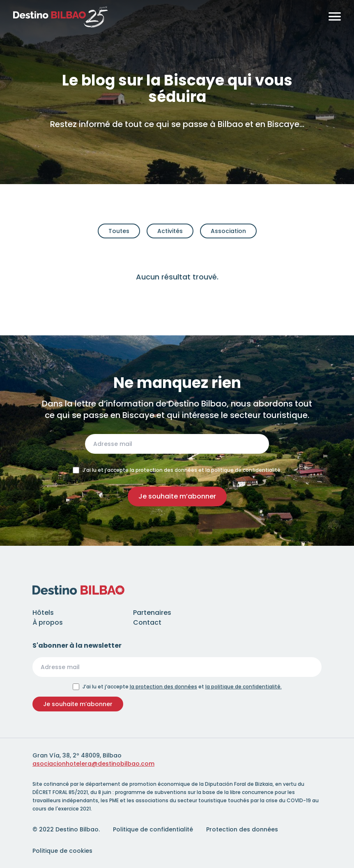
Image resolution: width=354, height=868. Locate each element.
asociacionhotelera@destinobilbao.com (93, 764)
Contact (147, 622)
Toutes (119, 231)
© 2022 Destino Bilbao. (66, 829)
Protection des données (242, 829)
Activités (170, 231)
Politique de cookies (62, 851)
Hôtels (43, 613)
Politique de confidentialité (153, 829)
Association (228, 231)
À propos (48, 622)
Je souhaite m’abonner (177, 496)
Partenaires (152, 613)
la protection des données (163, 687)
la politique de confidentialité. (244, 687)
